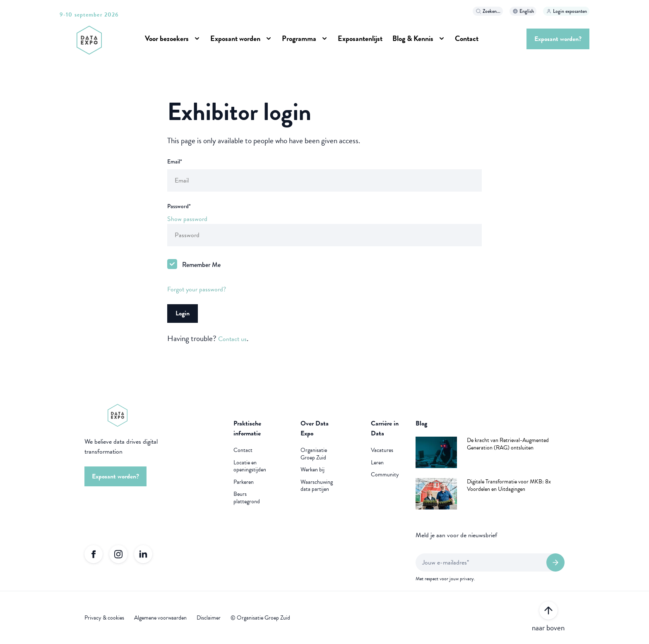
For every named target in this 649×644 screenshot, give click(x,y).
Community (385, 475)
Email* (175, 161)
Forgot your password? (197, 289)
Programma (299, 38)
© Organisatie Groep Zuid (260, 618)
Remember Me (201, 265)
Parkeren (244, 482)
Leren (377, 463)
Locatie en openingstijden (250, 466)
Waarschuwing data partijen (317, 486)
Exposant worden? (558, 39)
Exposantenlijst (360, 38)
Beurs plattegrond (247, 498)
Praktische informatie (247, 428)
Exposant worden (235, 38)
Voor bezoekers (167, 38)
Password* (179, 206)
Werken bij (312, 470)
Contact (467, 38)
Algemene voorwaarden (160, 618)
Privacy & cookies (104, 618)
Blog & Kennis (413, 38)
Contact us (232, 339)
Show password (187, 219)
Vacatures (382, 450)
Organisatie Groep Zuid (314, 454)
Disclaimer (209, 618)
